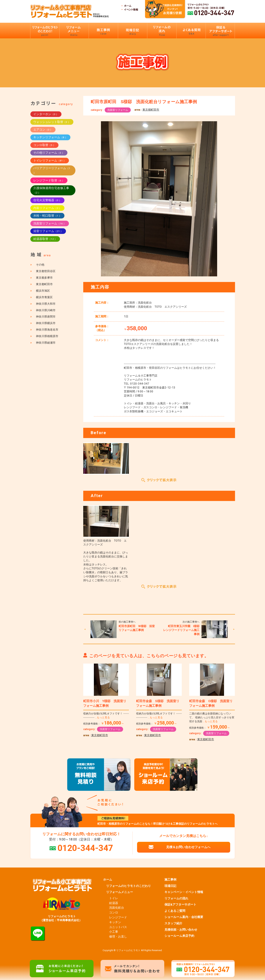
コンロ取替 (44, 145)
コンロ (114, 913)
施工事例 (170, 880)
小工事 (114, 932)
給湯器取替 (45, 239)
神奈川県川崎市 (46, 310)
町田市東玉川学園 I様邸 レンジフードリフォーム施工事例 (183, 630)
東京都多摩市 (44, 278)
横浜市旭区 (43, 291)
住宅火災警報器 (47, 200)
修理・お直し (118, 937)
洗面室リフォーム (118, 110)
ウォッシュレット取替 (52, 122)
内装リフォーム (47, 208)
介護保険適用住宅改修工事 (51, 190)
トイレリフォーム (50, 160)
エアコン (43, 130)
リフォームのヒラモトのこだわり (128, 886)
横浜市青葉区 (44, 297)
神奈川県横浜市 (46, 323)
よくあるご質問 (175, 911)
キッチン (115, 922)
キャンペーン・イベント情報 (184, 892)
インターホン (46, 114)
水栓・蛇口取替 (47, 216)
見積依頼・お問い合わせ (181, 930)
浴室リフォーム (48, 231)
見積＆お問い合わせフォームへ (188, 847)
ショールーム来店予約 (179, 936)
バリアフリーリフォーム (52, 170)
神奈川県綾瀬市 (46, 343)
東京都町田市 (151, 110)
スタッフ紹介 (173, 923)
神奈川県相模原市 (47, 336)
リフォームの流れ (176, 898)
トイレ (114, 898)
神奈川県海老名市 (47, 330)
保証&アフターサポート (180, 905)
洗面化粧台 (117, 908)
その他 (40, 265)
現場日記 (170, 886)
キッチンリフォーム (50, 137)
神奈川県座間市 (46, 317)
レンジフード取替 (49, 180)
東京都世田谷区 (46, 271)
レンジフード (118, 917)
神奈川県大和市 (46, 304)
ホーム (108, 880)
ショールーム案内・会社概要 (184, 917)
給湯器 (114, 903)
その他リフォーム (49, 153)
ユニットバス (118, 927)
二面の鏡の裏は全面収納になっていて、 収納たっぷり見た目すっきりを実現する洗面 (212, 717)
